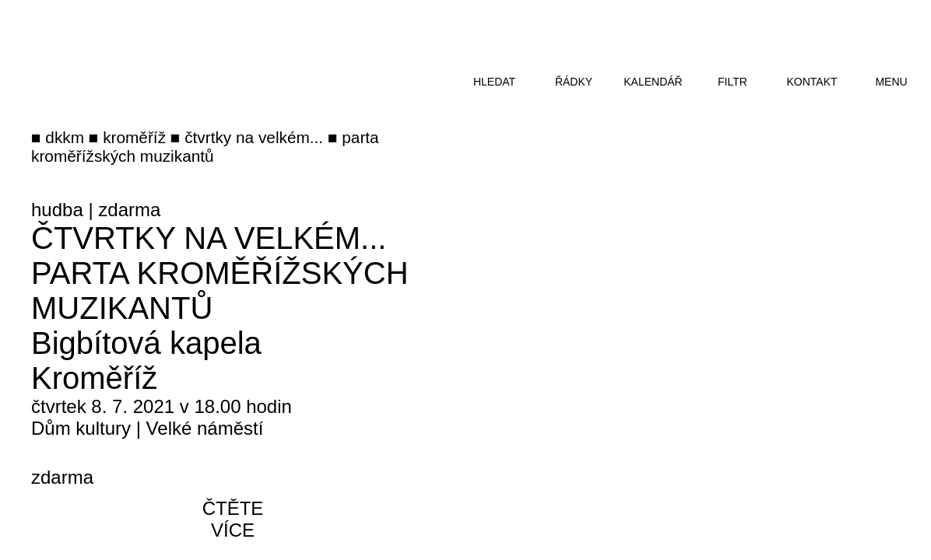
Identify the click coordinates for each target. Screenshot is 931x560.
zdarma (129, 210)
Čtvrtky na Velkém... (209, 238)
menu (891, 82)
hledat (494, 82)
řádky (574, 82)
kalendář (653, 82)
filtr (733, 82)
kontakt (812, 82)
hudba (57, 210)
